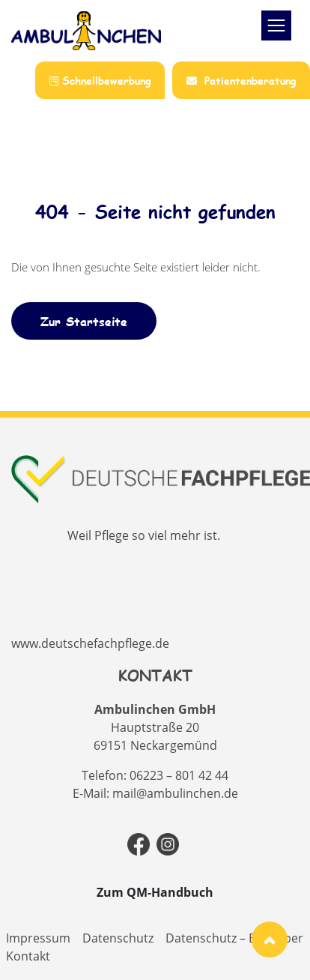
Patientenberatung (241, 81)
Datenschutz (118, 938)
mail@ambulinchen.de (175, 793)
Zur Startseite (84, 321)
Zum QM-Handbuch (155, 892)
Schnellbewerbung (100, 81)
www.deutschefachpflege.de (90, 643)
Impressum (38, 938)
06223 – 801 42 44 (179, 775)
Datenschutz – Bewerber (234, 938)
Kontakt (28, 956)
